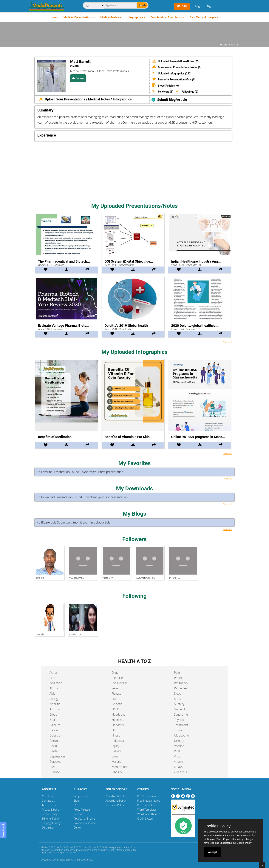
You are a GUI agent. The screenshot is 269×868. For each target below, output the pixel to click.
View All (228, 342)
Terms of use (50, 805)
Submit (77, 522)
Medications (120, 767)
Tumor (179, 730)
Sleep (178, 694)
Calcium (55, 725)
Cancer (54, 730)
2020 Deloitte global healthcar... (195, 326)
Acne (53, 678)
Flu (114, 699)
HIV (114, 730)
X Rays (178, 767)
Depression (57, 756)
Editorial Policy (50, 819)
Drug (115, 673)
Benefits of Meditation (55, 437)
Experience (47, 135)
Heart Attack (120, 720)
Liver (115, 756)
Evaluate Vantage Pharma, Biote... (64, 326)
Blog (76, 801)
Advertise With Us (116, 796)
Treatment (181, 725)
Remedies (181, 688)
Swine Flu (180, 709)
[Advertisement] (134, 32)
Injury (115, 746)
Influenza (118, 741)
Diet (52, 767)
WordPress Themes (149, 814)
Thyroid (179, 720)
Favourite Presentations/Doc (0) (177, 79)
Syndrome (181, 714)
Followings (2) (190, 92)
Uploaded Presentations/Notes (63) (179, 61)
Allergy (54, 699)
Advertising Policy (116, 801)
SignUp (212, 6)
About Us (47, 796)
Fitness (116, 694)
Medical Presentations (78, 17)
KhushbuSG (75, 634)
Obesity (117, 772)
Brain (53, 720)
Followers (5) (166, 92)
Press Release (82, 810)
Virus (177, 756)
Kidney (116, 751)
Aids (52, 694)
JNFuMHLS (174, 578)
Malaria (117, 762)
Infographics (135, 17)
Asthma (55, 709)
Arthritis (55, 704)
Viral (177, 751)
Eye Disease (120, 683)
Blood (53, 714)
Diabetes (55, 762)
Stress (178, 699)
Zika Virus (181, 772)
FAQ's (77, 805)
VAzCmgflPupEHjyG (146, 578)
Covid (53, 746)
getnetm (40, 578)
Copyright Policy (51, 823)
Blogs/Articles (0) (168, 86)
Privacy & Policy (51, 810)
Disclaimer (48, 828)
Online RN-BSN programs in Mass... (198, 437)
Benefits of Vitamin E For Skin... (129, 437)
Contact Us (48, 801)
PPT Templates (146, 805)
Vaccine (179, 746)
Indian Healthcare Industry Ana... (196, 261)
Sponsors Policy (115, 805)
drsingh (40, 634)
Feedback (3, 830)
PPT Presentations (148, 796)
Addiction (56, 683)
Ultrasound (182, 735)
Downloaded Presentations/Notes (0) (180, 67)
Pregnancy (181, 683)
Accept (212, 852)
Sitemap (78, 814)
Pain (177, 673)
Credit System (145, 819)
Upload (182, 6)
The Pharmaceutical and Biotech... (64, 261)
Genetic (117, 704)
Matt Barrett (80, 62)
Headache (119, 714)
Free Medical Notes (149, 801)
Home (54, 17)
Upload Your (54, 99)
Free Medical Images (203, 17)
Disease (55, 772)
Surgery (179, 704)
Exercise (117, 678)
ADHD (54, 688)
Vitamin (179, 762)
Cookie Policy (50, 814)
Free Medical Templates (166, 17)
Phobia (179, 678)
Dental (54, 751)
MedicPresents (66, 860)
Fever (115, 688)
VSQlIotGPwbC (77, 578)
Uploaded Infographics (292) (175, 74)
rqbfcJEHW (108, 578)
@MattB (75, 66)
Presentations (75, 99)
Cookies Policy (217, 826)
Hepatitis (118, 725)
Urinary (179, 741)
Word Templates (147, 810)
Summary (45, 110)
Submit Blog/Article (172, 100)
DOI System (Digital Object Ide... (129, 261)
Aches (54, 673)
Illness (116, 735)
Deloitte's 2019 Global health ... (128, 326)
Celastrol (55, 735)
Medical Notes (110, 17)
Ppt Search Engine (84, 819)
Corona (54, 741)
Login (198, 6)
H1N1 (116, 709)
